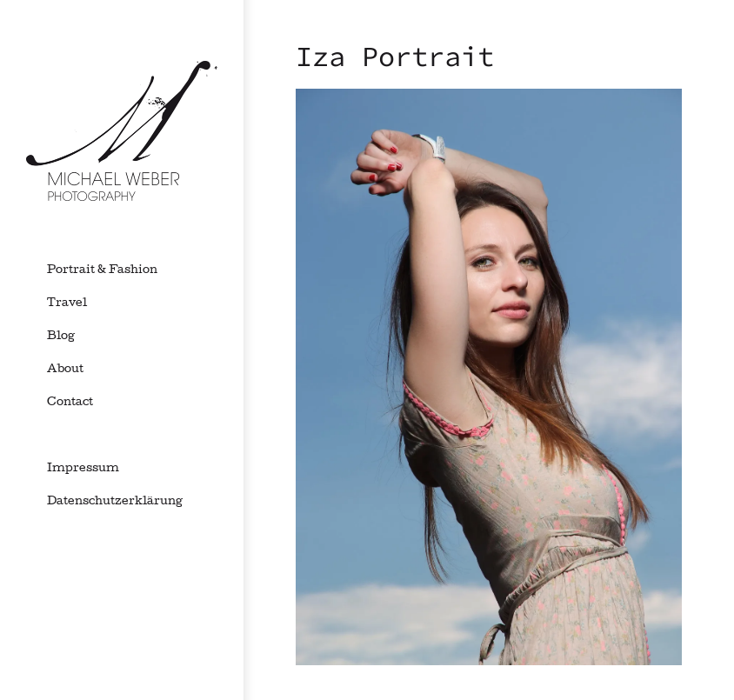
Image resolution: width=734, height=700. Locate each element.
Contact (70, 403)
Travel (67, 303)
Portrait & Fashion (102, 270)
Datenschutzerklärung (115, 502)
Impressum (83, 469)
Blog (61, 337)
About (65, 370)
